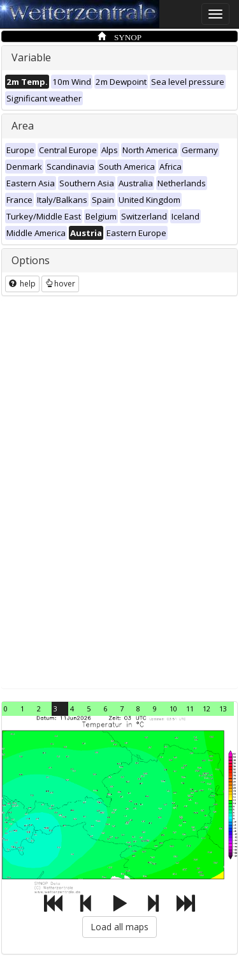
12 (206, 709)
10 (173, 709)
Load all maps (119, 927)
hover (60, 284)
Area (23, 126)
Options (31, 260)
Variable (31, 57)
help (22, 284)
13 (223, 709)
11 (190, 709)
